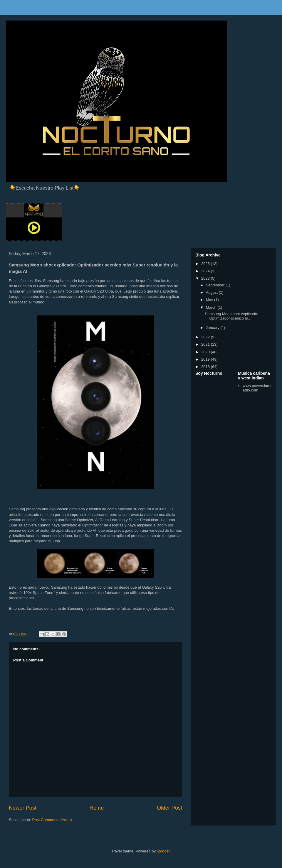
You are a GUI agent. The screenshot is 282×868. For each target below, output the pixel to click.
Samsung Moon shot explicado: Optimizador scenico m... (231, 316)
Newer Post (23, 808)
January (213, 328)
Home (97, 808)
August (212, 292)
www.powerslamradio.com (257, 388)
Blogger (163, 851)
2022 (206, 337)
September (216, 285)
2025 (206, 264)
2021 (206, 344)
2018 (206, 367)
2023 (206, 278)
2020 (206, 352)
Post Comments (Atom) (52, 820)
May (210, 300)
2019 (206, 359)
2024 (206, 271)
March (212, 307)
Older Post (169, 808)
